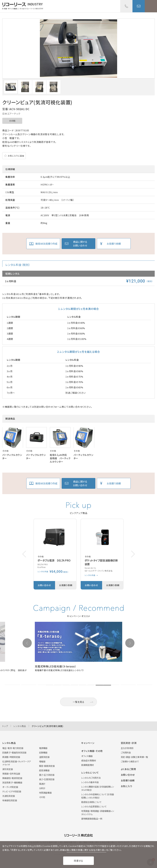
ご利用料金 (126, 753)
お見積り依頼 (114, 244)
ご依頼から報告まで (130, 761)
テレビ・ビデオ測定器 (12, 791)
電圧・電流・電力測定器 (13, 748)
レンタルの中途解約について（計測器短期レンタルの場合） (98, 796)
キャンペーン (88, 743)
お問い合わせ (139, 6)
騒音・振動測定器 (47, 766)
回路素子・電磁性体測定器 (14, 753)
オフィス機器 (87, 756)
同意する (78, 861)
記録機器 (43, 753)
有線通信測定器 (10, 800)
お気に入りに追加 (16, 156)
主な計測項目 (127, 748)
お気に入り (126, 786)
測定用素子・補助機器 (12, 782)
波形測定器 (8, 769)
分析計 (42, 788)
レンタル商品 (20, 726)
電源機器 (43, 748)
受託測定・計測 (129, 743)
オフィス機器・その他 (92, 751)
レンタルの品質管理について (94, 806)
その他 (12, 121)
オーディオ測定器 (10, 787)
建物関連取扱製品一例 (92, 819)
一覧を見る (78, 702)
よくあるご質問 (128, 769)
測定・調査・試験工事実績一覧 (134, 757)
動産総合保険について (91, 802)
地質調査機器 (45, 793)
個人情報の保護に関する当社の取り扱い (86, 850)
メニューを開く (151, 6)
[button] (133, 554)
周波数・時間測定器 (11, 757)
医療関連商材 (88, 765)
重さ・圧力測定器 (47, 775)
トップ (5, 726)
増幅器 (42, 761)
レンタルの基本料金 (90, 782)
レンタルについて (90, 773)
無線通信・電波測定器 (12, 778)
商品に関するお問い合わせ (80, 244)
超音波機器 (44, 770)
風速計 (42, 784)
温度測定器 (44, 757)
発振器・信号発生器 (11, 774)
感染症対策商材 (89, 760)
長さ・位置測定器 (47, 779)
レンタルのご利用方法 (91, 778)
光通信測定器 (9, 796)
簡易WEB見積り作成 (46, 244)
